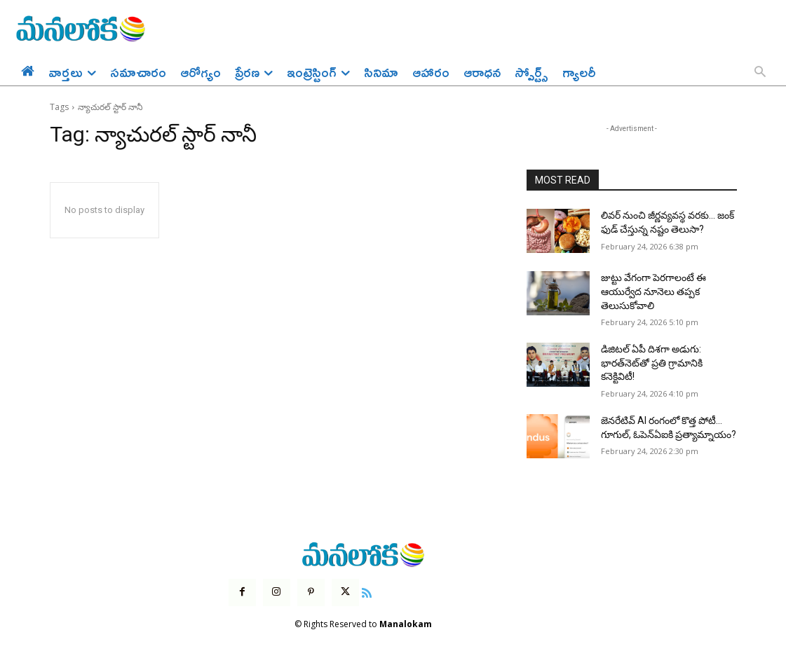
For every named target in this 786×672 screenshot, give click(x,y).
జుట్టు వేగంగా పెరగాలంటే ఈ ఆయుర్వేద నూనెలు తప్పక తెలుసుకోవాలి (653, 291)
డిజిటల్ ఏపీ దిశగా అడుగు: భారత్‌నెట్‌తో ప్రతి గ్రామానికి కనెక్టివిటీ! (652, 363)
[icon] (367, 591)
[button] (760, 73)
